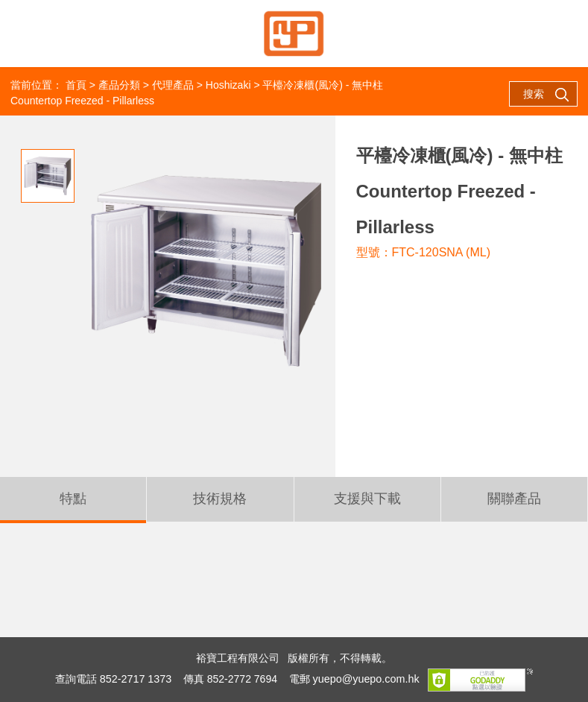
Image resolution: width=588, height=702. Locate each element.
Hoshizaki (228, 85)
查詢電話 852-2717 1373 (115, 679)
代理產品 (173, 85)
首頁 (76, 85)
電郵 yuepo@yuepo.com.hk (353, 679)
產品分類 (119, 85)
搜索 (546, 95)
